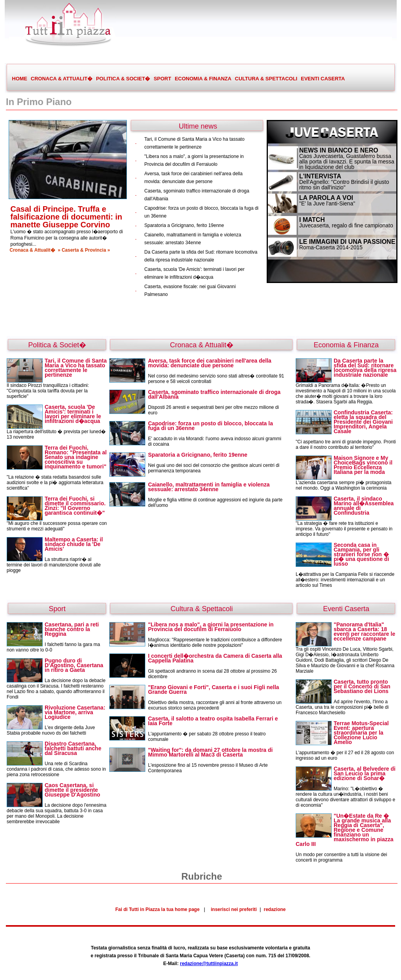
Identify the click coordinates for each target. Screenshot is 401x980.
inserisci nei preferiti (234, 909)
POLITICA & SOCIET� (123, 79)
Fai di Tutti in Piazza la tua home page (157, 909)
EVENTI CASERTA (323, 79)
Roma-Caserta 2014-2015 (331, 247)
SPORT (162, 79)
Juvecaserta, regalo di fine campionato (346, 225)
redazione (275, 909)
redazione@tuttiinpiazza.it (209, 964)
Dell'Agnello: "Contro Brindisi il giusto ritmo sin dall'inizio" (344, 185)
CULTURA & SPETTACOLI (266, 79)
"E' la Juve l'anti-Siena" (327, 203)
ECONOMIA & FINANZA (203, 79)
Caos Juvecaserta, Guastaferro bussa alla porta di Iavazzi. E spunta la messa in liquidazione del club (347, 162)
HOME (20, 79)
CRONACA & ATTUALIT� (62, 79)
